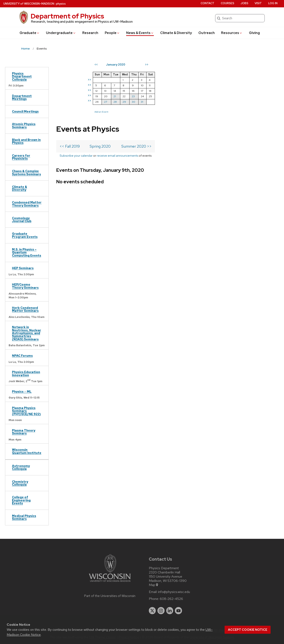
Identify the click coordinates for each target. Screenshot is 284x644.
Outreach (207, 33)
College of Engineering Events (21, 500)
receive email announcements (117, 93)
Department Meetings (22, 97)
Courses (228, 3)
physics (61, 4)
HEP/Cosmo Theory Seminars (25, 286)
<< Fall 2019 (70, 84)
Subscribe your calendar (76, 93)
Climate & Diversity (176, 33)
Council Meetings (25, 111)
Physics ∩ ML (22, 392)
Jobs (244, 3)
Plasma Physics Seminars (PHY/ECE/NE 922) (26, 411)
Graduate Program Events (25, 235)
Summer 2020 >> (136, 84)
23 (209, 96)
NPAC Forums (22, 356)
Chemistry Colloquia (20, 483)
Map (154, 585)
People (112, 33)
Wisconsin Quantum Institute (27, 451)
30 (210, 102)
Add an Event (178, 112)
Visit (258, 3)
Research (90, 33)
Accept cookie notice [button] (248, 630)
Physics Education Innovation (26, 373)
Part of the (110, 596)
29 (200, 102)
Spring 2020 (100, 84)
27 (182, 102)
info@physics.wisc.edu (174, 592)
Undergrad (61, 33)
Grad (30, 33)
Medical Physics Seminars (24, 517)
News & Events (140, 33)
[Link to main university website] (110, 583)
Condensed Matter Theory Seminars (27, 204)
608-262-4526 (171, 599)
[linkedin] (170, 611)
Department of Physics (67, 16)
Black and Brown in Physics (26, 141)
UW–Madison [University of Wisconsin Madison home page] (29, 4)
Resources (232, 33)
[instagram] (161, 611)
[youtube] (178, 611)
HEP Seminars (23, 268)
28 (191, 102)
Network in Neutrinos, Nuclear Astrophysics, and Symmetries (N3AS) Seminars (27, 333)
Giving (254, 33)
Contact (207, 3)
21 (191, 96)
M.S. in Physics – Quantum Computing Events (27, 252)
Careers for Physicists (21, 157)
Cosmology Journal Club (22, 220)
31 (218, 102)
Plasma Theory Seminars (24, 432)
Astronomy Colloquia (21, 467)
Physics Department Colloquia (22, 76)
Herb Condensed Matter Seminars (25, 309)
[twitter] (152, 611)
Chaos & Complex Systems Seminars (26, 172)
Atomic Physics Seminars (24, 125)
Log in (273, 3)
